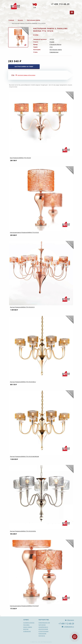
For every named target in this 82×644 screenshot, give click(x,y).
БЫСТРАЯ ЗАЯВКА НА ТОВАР (24, 66)
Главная (11, 20)
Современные (54, 52)
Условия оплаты (29, 623)
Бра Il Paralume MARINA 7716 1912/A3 (20, 158)
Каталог (20, 20)
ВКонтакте (71, 620)
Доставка (26, 625)
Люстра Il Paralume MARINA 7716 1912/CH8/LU (23, 382)
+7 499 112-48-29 (60, 4)
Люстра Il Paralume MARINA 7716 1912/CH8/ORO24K (24, 456)
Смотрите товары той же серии (26, 75)
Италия (52, 42)
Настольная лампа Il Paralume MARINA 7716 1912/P (24, 606)
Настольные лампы (34, 20)
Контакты (42, 636)
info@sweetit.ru (69, 627)
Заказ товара (28, 627)
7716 (51, 47)
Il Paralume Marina (55, 44)
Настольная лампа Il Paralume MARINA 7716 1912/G (24, 232)
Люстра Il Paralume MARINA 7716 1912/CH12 (22, 307)
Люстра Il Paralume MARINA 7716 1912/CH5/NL (23, 531)
